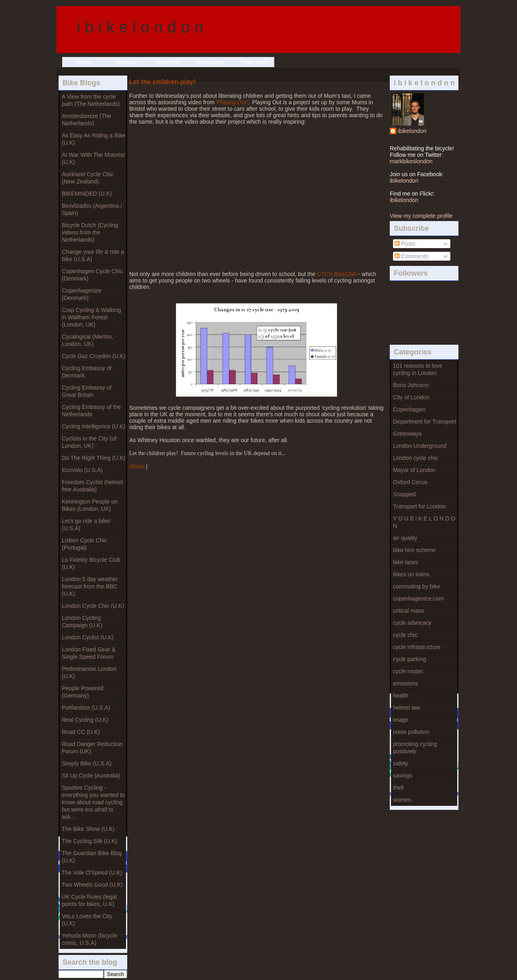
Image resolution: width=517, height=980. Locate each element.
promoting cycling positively (415, 748)
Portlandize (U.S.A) (86, 708)
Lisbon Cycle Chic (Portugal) (84, 544)
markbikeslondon (411, 161)
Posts (405, 244)
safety (400, 763)
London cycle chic (415, 458)
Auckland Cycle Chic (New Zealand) (88, 178)
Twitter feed (253, 62)
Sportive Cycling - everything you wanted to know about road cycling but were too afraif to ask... (93, 802)
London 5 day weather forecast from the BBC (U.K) (90, 586)
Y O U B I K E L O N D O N (424, 522)
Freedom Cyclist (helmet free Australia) (92, 486)
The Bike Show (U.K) (88, 829)
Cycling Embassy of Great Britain (87, 391)
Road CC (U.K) (81, 732)
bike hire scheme (414, 550)
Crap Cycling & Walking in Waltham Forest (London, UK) (91, 317)
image (401, 720)
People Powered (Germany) (83, 692)
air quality (405, 538)
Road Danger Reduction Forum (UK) (92, 748)
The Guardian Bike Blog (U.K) (92, 857)
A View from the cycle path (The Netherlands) (91, 100)
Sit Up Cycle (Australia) (91, 776)
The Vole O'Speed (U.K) (92, 873)
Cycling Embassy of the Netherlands (91, 411)
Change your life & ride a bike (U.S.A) (93, 255)
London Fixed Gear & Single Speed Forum (89, 653)
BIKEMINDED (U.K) (87, 194)
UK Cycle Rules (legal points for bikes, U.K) (89, 900)
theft (398, 788)
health (401, 695)
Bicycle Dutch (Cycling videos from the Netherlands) (90, 232)
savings (402, 776)
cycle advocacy (412, 623)
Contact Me (168, 62)
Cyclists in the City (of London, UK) (89, 442)
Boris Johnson (411, 385)
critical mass (409, 611)
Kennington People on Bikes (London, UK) (90, 505)
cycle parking (410, 659)
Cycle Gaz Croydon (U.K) (94, 356)
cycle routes (408, 671)
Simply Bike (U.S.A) (87, 763)
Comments (412, 256)
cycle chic (405, 635)
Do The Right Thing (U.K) (94, 458)
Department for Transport (425, 422)
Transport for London (419, 506)
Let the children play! (163, 82)
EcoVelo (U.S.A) (82, 470)
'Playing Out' (232, 102)
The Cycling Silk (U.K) (89, 841)
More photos (211, 62)
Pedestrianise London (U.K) (89, 672)
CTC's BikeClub (337, 274)
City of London (411, 397)
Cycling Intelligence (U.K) (94, 426)
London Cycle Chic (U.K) (93, 606)
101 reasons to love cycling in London (418, 369)
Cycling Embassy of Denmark (87, 372)
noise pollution (411, 732)
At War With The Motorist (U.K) (93, 158)
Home (83, 62)
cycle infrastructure (417, 647)
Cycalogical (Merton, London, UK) (88, 340)
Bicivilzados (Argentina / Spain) (92, 209)
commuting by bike (417, 586)
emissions (406, 683)
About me (126, 62)
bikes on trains (411, 574)
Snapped (404, 494)
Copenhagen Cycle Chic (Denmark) (92, 275)
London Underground (420, 446)
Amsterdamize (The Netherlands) (86, 120)
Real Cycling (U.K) (85, 720)
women (402, 800)
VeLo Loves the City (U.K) (87, 920)
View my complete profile (421, 216)
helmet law (407, 708)
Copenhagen (409, 409)
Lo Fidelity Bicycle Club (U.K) (91, 563)
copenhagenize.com (418, 599)
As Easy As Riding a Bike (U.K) (94, 139)
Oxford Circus (410, 482)
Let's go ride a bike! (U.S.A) (86, 525)
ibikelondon (412, 131)
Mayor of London (414, 470)
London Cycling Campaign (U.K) (82, 622)
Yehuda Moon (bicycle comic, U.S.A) (89, 939)
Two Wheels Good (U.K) (92, 885)
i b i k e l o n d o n (140, 27)
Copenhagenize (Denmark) (82, 294)
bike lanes (406, 562)
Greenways (407, 434)
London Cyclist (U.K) (88, 637)
